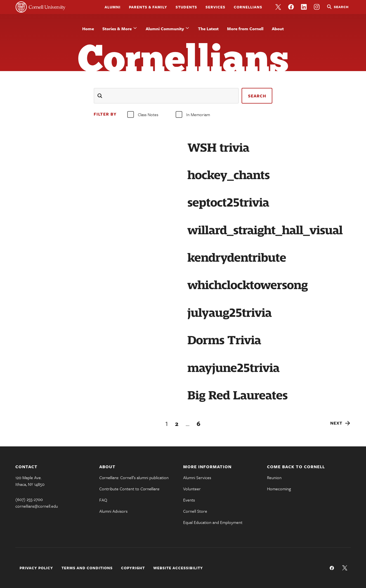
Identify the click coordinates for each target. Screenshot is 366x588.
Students (186, 7)
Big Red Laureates (237, 395)
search (257, 96)
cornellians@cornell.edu (37, 506)
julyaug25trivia (229, 313)
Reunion (274, 477)
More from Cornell (245, 29)
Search (341, 7)
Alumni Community (165, 29)
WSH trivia (218, 148)
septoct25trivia (228, 203)
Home (88, 29)
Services (215, 7)
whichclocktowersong (247, 285)
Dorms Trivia (224, 340)
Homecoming (279, 489)
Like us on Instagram (317, 7)
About (278, 29)
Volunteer (192, 489)
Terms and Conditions (87, 568)
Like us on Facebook (291, 7)
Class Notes (143, 114)
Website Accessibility (178, 568)
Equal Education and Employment (213, 522)
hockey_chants (228, 175)
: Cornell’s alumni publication (134, 477)
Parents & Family (148, 7)
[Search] (166, 96)
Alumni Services (197, 477)
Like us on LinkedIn (304, 7)
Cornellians (248, 7)
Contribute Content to (129, 489)
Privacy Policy (36, 568)
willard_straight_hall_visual (265, 230)
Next (336, 423)
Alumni (113, 7)
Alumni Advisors (113, 511)
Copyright (133, 568)
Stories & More (117, 29)
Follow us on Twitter (278, 7)
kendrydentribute (237, 258)
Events (189, 500)
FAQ (103, 500)
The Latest (208, 29)
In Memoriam (193, 114)
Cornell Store (195, 511)
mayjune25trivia (233, 368)
